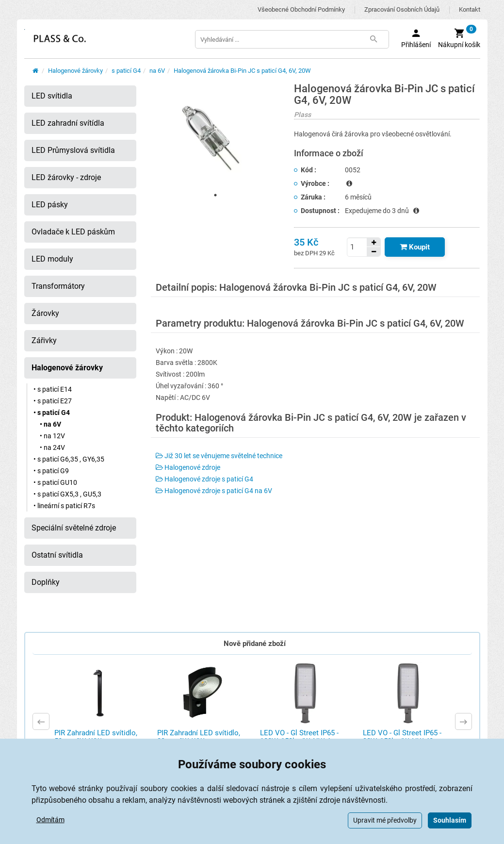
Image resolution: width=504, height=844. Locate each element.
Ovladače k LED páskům (73, 232)
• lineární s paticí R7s (64, 506)
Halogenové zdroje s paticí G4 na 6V (214, 491)
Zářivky (44, 340)
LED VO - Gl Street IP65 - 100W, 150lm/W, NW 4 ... (299, 737)
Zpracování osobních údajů (402, 9)
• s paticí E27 (53, 401)
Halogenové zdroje (188, 467)
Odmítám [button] (50, 820)
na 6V (157, 71)
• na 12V (52, 436)
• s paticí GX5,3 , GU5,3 (67, 494)
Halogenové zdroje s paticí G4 (204, 479)
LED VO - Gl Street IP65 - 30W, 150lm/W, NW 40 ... (402, 737)
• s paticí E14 (53, 389)
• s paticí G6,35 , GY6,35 (69, 459)
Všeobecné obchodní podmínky (301, 9)
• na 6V (50, 424)
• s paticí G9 (51, 471)
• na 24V (52, 447)
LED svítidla (52, 96)
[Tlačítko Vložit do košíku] (415, 247)
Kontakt (470, 9)
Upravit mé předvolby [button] (385, 820)
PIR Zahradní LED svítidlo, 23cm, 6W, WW (199, 737)
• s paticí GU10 (55, 482)
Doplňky (46, 582)
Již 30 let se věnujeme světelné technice (219, 456)
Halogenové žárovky (75, 71)
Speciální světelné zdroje (74, 528)
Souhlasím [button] (450, 820)
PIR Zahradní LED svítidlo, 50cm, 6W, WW (96, 737)
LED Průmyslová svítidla (73, 150)
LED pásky (50, 205)
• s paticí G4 (52, 413)
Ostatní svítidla (57, 555)
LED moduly (52, 259)
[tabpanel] (215, 135)
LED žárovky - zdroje (66, 177)
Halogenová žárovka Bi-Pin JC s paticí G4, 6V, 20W (242, 71)
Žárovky (45, 313)
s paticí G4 (126, 71)
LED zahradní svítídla (68, 123)
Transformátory (58, 286)
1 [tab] (215, 195)
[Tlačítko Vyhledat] (374, 39)
